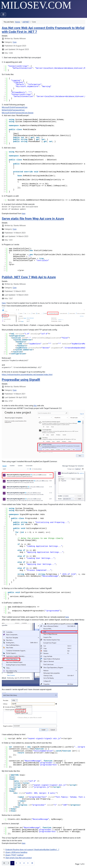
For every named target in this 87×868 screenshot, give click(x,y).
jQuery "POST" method (14, 855)
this (35, 406)
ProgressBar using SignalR (21, 380)
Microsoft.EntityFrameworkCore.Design (18, 113)
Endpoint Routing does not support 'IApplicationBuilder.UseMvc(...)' (32, 850)
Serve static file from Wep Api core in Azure (33, 219)
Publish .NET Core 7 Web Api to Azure (29, 277)
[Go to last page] (32, 863)
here (24, 214)
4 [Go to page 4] (24, 863)
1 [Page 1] (12, 863)
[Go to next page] (28, 863)
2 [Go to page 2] (16, 863)
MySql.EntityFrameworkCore (13, 110)
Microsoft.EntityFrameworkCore (15, 107)
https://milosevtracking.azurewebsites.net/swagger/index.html (27, 375)
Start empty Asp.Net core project (19, 858)
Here (4, 303)
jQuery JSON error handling (16, 852)
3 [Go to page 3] (20, 863)
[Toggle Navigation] (3, 14)
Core (15, 42)
